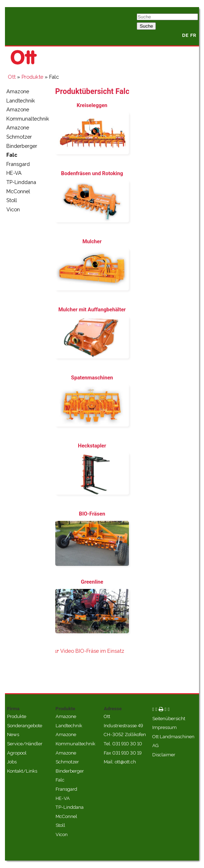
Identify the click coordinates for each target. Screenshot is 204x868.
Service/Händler (25, 744)
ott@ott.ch (125, 762)
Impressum (165, 727)
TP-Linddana (21, 182)
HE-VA (14, 173)
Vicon (13, 209)
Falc (12, 155)
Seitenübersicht (169, 719)
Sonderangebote (25, 726)
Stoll (12, 200)
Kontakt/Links (22, 771)
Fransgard (18, 164)
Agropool (17, 753)
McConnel (18, 191)
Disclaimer (164, 755)
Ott (12, 77)
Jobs (12, 762)
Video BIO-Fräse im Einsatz (92, 651)
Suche (146, 26)
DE (185, 35)
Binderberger (22, 146)
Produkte (32, 77)
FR (193, 35)
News (13, 735)
